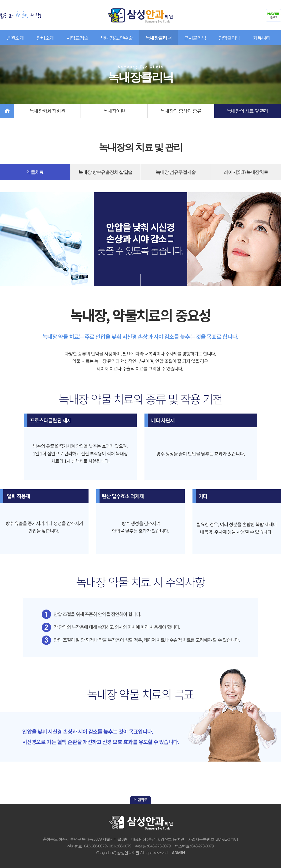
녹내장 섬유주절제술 (176, 172)
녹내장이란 (114, 111)
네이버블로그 (274, 15)
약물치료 (35, 172)
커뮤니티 (262, 38)
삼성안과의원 (140, 16)
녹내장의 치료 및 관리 (248, 111)
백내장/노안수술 (117, 38)
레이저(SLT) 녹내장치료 (246, 172)
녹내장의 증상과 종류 (181, 111)
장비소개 (45, 38)
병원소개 (15, 38)
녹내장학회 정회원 (47, 111)
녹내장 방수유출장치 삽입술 (105, 172)
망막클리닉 (229, 38)
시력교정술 (77, 38)
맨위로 (141, 800)
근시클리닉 (195, 38)
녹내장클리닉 (159, 38)
